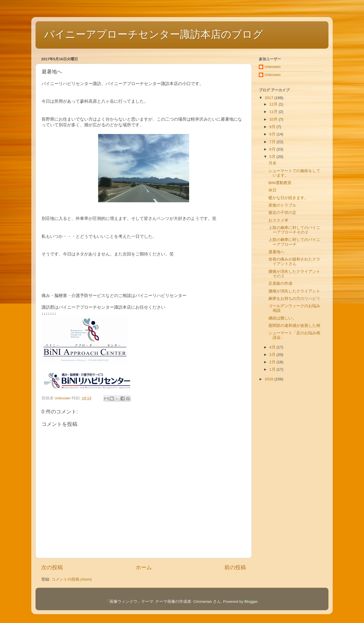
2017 (270, 98)
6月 (273, 149)
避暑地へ (276, 252)
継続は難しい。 (282, 318)
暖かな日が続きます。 (288, 198)
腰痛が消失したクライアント (294, 291)
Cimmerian (203, 602)
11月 (274, 112)
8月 (273, 134)
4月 (273, 347)
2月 (273, 362)
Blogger (251, 602)
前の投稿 (235, 567)
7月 (273, 142)
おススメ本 (278, 220)
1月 (273, 369)
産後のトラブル (282, 205)
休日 (272, 190)
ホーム (144, 567)
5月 (273, 157)
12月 (274, 104)
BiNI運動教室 (280, 183)
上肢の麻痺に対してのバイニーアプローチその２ (294, 230)
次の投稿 (52, 567)
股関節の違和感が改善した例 (294, 326)
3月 (273, 355)
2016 (270, 379)
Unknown (272, 67)
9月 (273, 127)
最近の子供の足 (282, 213)
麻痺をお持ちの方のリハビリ (294, 299)
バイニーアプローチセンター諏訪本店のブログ (154, 34)
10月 (274, 119)
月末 (272, 163)
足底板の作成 (280, 283)
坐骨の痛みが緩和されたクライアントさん (294, 262)
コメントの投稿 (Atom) (72, 579)
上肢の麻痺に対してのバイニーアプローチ (294, 242)
